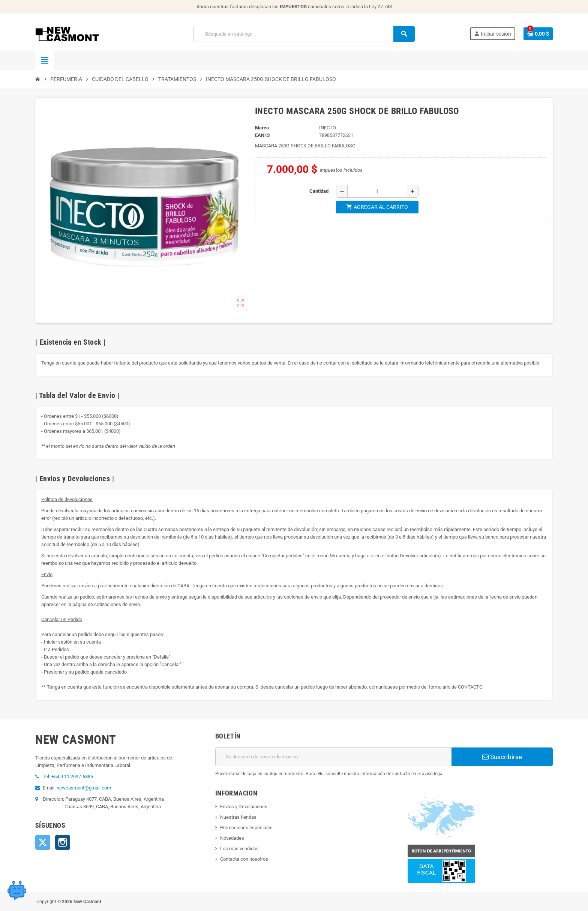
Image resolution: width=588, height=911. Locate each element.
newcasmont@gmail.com (84, 788)
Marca (262, 128)
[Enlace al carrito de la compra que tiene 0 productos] (538, 34)
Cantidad (319, 191)
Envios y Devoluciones (244, 807)
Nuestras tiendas (238, 817)
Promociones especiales (246, 828)
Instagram (63, 842)
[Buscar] (304, 34)
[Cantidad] (377, 191)
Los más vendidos (239, 849)
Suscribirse (502, 757)
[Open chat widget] (17, 890)
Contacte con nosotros (244, 859)
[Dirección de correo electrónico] (333, 757)
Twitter (43, 842)
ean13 (262, 135)
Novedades (232, 838)
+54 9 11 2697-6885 (72, 777)
